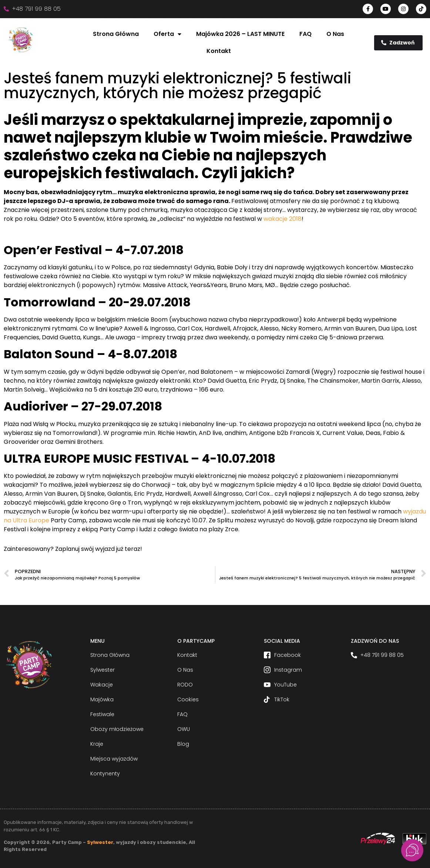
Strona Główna (116, 34)
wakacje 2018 (283, 219)
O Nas (335, 34)
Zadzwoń (398, 43)
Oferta (167, 34)
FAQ (305, 34)
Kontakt (219, 51)
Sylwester (100, 842)
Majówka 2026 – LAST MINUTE (240, 34)
